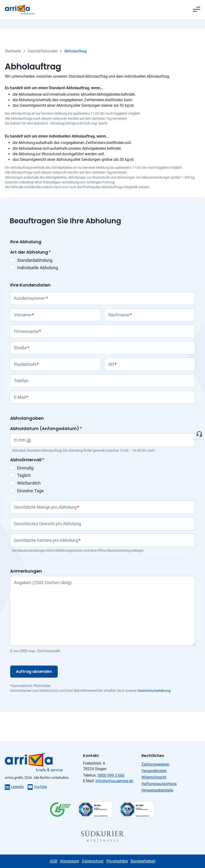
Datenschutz (93, 861)
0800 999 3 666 (111, 775)
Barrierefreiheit (143, 861)
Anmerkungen (26, 571)
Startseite (13, 51)
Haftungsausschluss (159, 784)
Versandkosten (154, 771)
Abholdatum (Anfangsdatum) (46, 428)
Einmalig (25, 468)
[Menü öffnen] (197, 9)
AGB (54, 861)
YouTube (37, 787)
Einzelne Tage (30, 491)
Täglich (24, 475)
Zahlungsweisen (155, 764)
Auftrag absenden (34, 671)
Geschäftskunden (43, 51)
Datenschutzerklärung (154, 691)
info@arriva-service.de (114, 781)
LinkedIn (14, 787)
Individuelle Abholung (38, 268)
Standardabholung (35, 260)
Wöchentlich (29, 483)
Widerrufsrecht (154, 777)
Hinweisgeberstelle (157, 790)
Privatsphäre (117, 861)
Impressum (70, 861)
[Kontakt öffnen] (199, 434)
